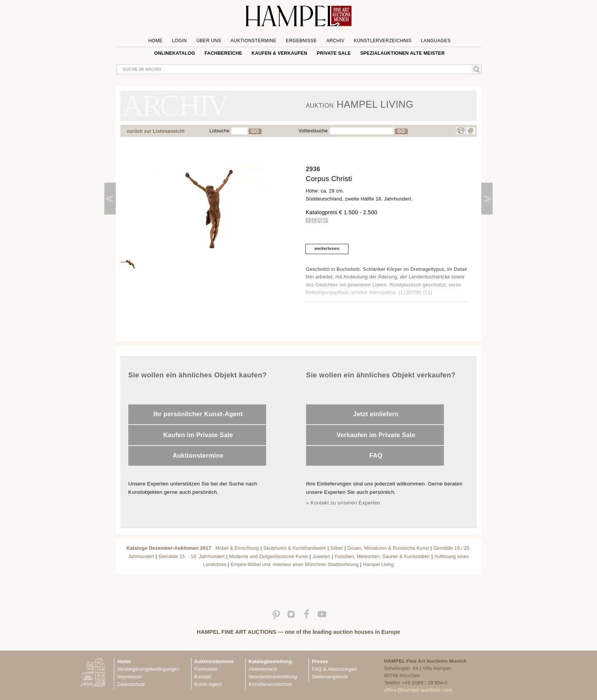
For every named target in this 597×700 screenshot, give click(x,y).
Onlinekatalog (175, 53)
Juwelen (322, 557)
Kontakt (203, 677)
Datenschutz (131, 684)
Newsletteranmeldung (273, 677)
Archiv (335, 41)
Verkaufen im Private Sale (376, 435)
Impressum (130, 677)
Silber (337, 548)
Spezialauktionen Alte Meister (402, 53)
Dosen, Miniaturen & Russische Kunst (388, 548)
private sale (334, 53)
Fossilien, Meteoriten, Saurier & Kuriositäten (382, 557)
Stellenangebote (330, 677)
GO (255, 131)
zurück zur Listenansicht (156, 131)
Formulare (206, 669)
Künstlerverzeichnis (382, 41)
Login (180, 41)
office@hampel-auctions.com (418, 690)
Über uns (209, 41)
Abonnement (263, 669)
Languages (436, 41)
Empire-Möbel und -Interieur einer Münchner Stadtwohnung (295, 565)
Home (156, 41)
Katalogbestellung (270, 662)
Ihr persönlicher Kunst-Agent (198, 414)
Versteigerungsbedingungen (148, 669)
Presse (320, 662)
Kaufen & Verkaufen (279, 53)
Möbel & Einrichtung (237, 548)
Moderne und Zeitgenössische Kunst (269, 557)
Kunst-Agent (208, 684)
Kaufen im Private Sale (198, 435)
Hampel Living (379, 565)
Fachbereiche (223, 53)
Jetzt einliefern (376, 414)
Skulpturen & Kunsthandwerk (295, 548)
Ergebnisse (302, 41)
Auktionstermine (253, 41)
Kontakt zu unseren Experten (346, 503)
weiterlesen (327, 248)
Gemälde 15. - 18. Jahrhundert (192, 557)
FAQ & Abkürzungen (334, 669)
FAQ (376, 455)
